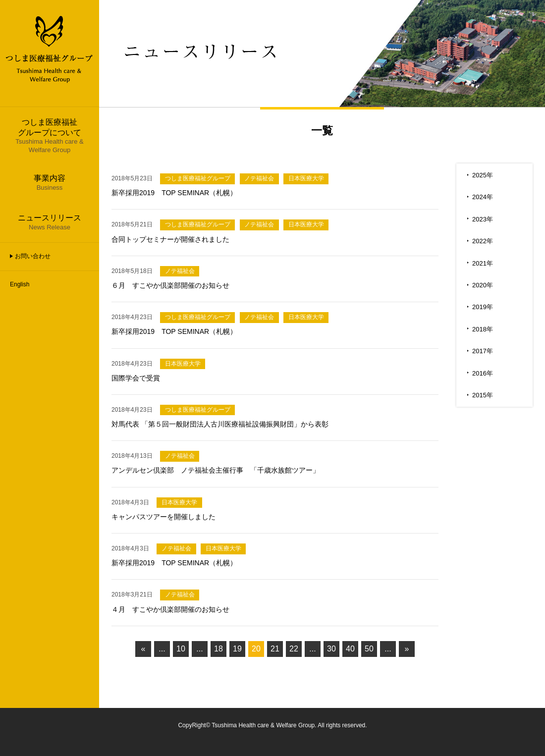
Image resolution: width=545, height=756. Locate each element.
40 (350, 649)
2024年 (483, 197)
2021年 (483, 263)
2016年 (483, 373)
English (20, 284)
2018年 (483, 329)
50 (369, 649)
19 (237, 649)
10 (181, 649)
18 (218, 649)
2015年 (483, 395)
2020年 (483, 285)
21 (275, 649)
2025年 (483, 175)
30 (331, 649)
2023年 (483, 219)
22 (294, 649)
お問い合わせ (33, 256)
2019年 (483, 307)
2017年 (483, 351)
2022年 (483, 241)
